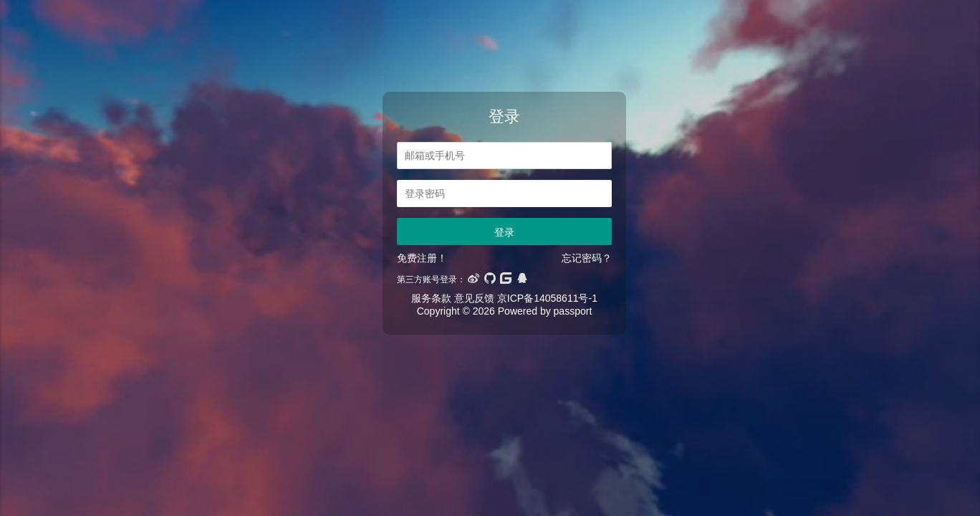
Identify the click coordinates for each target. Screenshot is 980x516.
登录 (504, 232)
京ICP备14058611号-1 (547, 298)
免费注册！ (422, 258)
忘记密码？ (587, 258)
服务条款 (431, 298)
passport (573, 311)
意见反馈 (474, 298)
